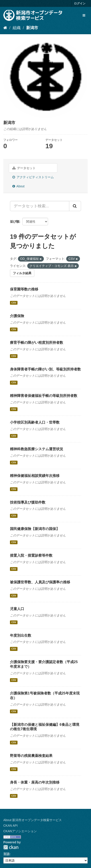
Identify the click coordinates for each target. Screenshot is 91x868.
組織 (17, 28)
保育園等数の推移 (24, 289)
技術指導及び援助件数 (28, 502)
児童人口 (17, 609)
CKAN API (11, 826)
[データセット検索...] (40, 206)
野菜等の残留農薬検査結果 (31, 756)
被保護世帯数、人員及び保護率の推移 (40, 582)
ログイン (80, 3)
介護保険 (17, 316)
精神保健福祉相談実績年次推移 (35, 476)
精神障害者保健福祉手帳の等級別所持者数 (44, 396)
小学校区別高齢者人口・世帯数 (35, 422)
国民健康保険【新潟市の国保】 (35, 529)
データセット (24, 168)
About (18, 186)
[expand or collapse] (84, 15)
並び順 (15, 222)
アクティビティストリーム (33, 177)
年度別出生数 (21, 635)
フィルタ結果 (22, 273)
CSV (14, 303)
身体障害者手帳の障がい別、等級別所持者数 (45, 369)
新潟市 (32, 28)
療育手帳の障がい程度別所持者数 (37, 343)
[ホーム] (5, 28)
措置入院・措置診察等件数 (31, 555)
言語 (6, 854)
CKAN (11, 847)
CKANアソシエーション (20, 831)
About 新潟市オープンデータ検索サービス (33, 820)
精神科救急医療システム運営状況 (37, 449)
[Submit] (75, 206)
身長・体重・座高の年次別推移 (35, 782)
